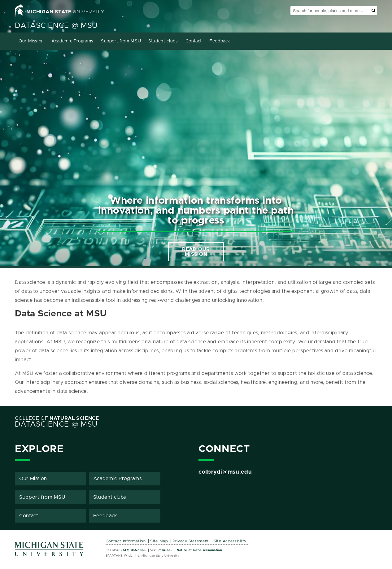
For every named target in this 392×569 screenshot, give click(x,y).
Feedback (220, 41)
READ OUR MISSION (196, 252)
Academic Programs (72, 41)
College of (57, 418)
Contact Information (126, 541)
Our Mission (31, 41)
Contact (194, 41)
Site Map (159, 541)
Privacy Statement (191, 541)
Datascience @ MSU (56, 26)
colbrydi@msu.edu (225, 472)
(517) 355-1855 (134, 550)
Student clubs (163, 41)
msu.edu (166, 550)
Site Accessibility (230, 541)
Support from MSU (121, 41)
